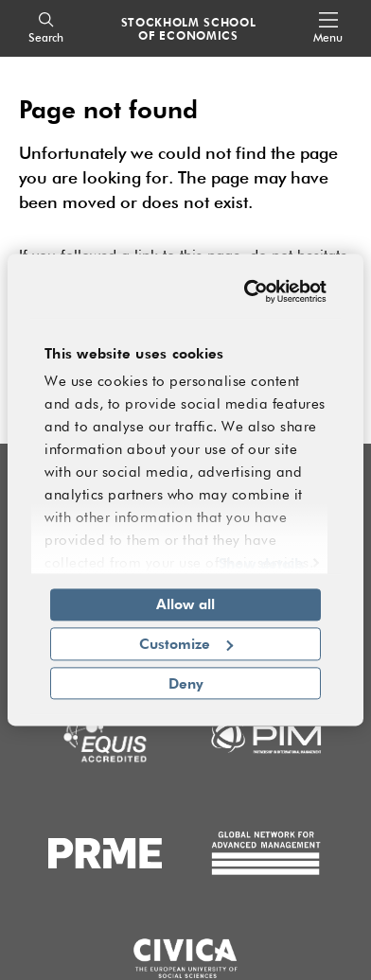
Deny (186, 683)
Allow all (185, 604)
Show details (262, 563)
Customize (186, 643)
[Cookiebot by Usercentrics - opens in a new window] (250, 291)
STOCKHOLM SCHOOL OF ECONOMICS (189, 28)
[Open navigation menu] (328, 29)
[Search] (46, 29)
